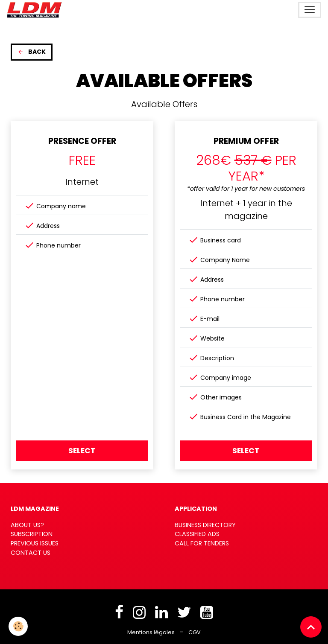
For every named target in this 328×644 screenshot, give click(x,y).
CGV (195, 632)
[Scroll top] (311, 627)
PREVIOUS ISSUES (35, 543)
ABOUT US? (27, 525)
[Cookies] (18, 626)
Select (82, 451)
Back (32, 52)
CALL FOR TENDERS (202, 543)
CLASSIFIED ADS (197, 534)
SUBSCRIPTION (32, 534)
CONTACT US (31, 553)
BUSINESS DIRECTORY (205, 525)
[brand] (36, 10)
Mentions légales (151, 632)
